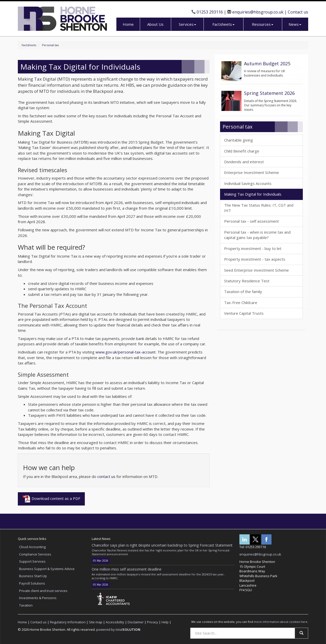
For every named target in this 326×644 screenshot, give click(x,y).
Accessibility (115, 622)
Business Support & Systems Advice (47, 569)
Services (187, 24)
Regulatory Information (68, 622)
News (295, 24)
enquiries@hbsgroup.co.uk (258, 12)
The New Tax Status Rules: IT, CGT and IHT (259, 208)
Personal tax (50, 45)
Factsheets (223, 24)
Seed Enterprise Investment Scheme (256, 270)
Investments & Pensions (38, 598)
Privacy (153, 622)
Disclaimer (136, 622)
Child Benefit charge (242, 151)
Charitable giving (239, 140)
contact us (106, 476)
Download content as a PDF (51, 499)
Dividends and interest (244, 162)
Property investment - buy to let (253, 248)
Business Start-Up (33, 576)
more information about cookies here (281, 622)
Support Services (32, 561)
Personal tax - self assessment (252, 221)
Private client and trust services (43, 591)
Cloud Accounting (32, 547)
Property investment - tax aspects (255, 259)
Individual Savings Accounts (248, 183)
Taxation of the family (243, 292)
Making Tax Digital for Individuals (253, 194)
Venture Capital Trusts (244, 313)
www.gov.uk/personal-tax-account (126, 352)
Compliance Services (35, 554)
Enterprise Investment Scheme (252, 172)
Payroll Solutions (32, 583)
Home (128, 24)
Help (165, 622)
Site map (96, 622)
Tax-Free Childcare (241, 302)
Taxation (26, 605)
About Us (155, 24)
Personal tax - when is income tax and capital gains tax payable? (257, 235)
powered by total (118, 629)
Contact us (298, 12)
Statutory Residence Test (247, 281)
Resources (263, 24)
